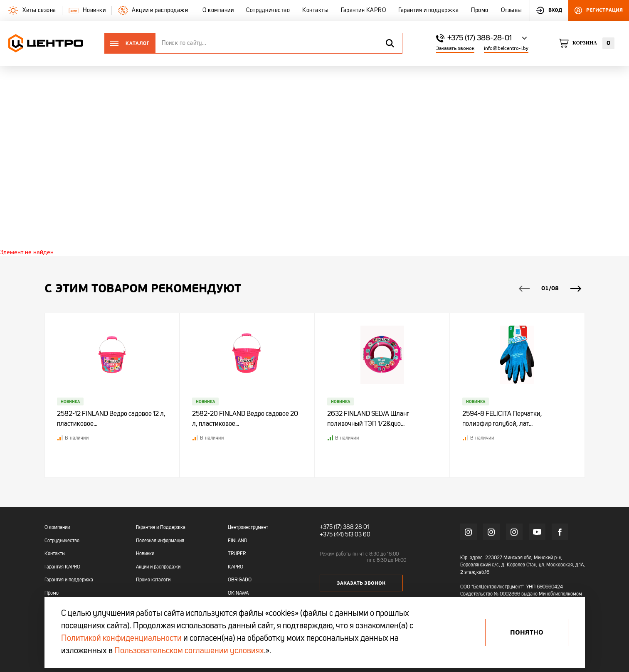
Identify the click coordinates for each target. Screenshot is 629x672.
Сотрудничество (62, 541)
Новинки (145, 554)
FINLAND (238, 541)
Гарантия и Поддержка (161, 528)
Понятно (527, 632)
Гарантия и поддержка (69, 580)
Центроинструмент (248, 528)
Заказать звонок (455, 48)
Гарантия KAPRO (62, 567)
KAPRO (236, 567)
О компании (57, 528)
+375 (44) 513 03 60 (345, 535)
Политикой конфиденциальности (121, 639)
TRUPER (237, 554)
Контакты (55, 554)
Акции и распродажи (158, 567)
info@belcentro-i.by (506, 48)
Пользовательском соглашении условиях (189, 651)
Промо (52, 593)
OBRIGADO (240, 580)
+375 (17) (331, 527)
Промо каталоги (153, 580)
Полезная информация (160, 541)
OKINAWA (238, 593)
